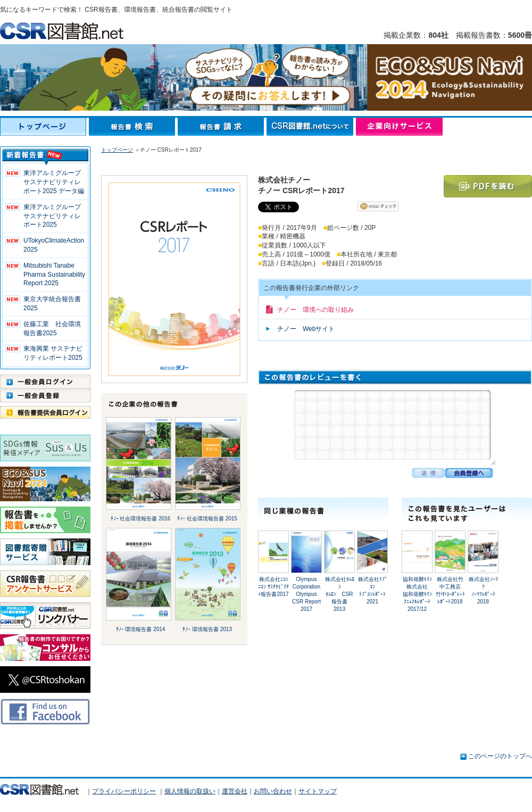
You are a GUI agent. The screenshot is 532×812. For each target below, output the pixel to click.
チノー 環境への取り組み (315, 310)
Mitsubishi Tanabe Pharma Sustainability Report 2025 (54, 275)
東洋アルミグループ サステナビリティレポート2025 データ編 (55, 182)
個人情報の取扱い (190, 791)
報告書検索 (133, 127)
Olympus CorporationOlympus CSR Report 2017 (306, 594)
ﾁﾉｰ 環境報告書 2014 (141, 629)
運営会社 (235, 791)
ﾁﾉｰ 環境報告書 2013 (207, 629)
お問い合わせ (273, 791)
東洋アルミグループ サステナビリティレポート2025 (55, 216)
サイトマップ (318, 791)
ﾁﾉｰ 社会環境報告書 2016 (141, 519)
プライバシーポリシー (124, 791)
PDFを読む (488, 186)
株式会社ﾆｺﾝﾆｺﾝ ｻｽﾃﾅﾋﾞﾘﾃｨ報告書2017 (273, 587)
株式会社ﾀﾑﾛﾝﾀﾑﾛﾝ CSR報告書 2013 (340, 594)
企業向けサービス (399, 127)
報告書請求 (222, 127)
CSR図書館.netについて (311, 127)
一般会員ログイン (45, 382)
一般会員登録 (45, 395)
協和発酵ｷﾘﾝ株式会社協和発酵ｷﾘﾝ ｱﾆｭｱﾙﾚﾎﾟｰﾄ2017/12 (417, 594)
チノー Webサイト (306, 329)
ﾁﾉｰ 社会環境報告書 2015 (207, 519)
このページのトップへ (500, 756)
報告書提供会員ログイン (45, 412)
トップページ (44, 127)
